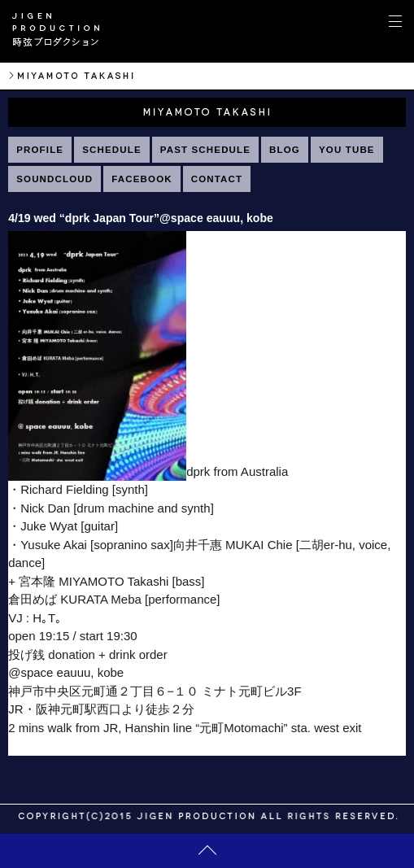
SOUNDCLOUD (54, 179)
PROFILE (40, 150)
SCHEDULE (112, 150)
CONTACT (217, 179)
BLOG (285, 150)
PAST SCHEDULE (205, 150)
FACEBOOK (142, 179)
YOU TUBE (347, 150)
